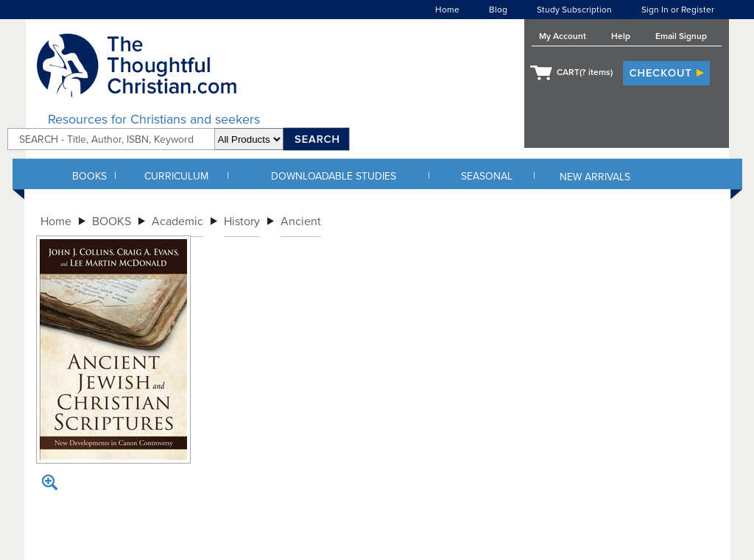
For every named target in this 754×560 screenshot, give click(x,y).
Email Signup (681, 36)
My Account (563, 36)
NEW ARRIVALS (595, 177)
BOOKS (89, 176)
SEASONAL (487, 176)
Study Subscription (574, 10)
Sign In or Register (678, 10)
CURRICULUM (176, 176)
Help (621, 36)
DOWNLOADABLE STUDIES (334, 176)
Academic (177, 221)
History (242, 221)
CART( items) (585, 72)
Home (447, 10)
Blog (498, 10)
